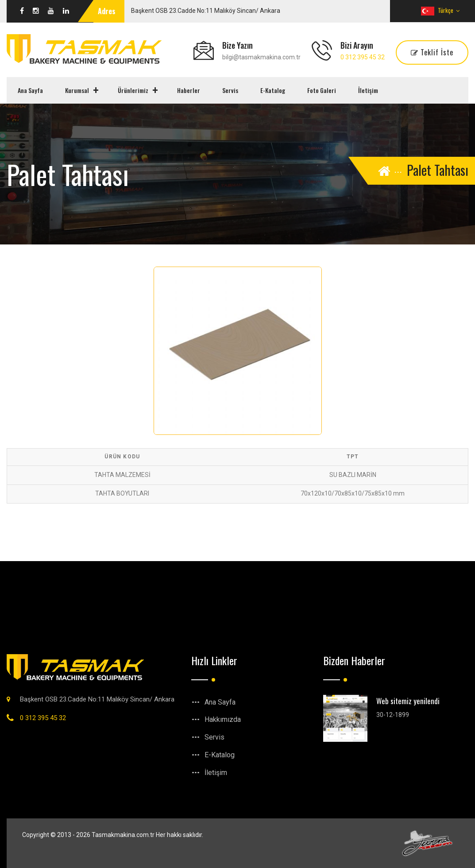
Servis (230, 90)
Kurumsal (77, 90)
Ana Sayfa (30, 90)
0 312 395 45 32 (363, 57)
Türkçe (440, 10)
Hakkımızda (223, 719)
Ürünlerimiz (133, 90)
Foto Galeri (322, 90)
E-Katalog (273, 90)
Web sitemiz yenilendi (408, 701)
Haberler (189, 90)
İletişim (368, 90)
